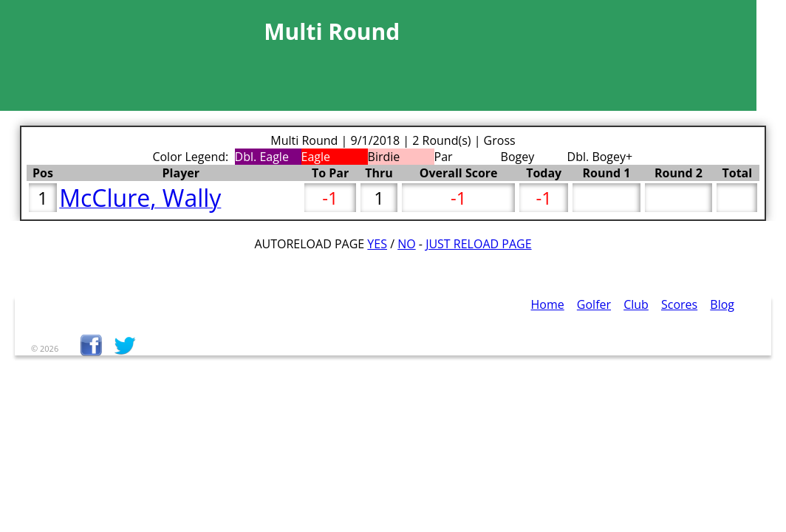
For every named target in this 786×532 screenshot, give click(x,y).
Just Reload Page (478, 244)
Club (636, 304)
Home (548, 304)
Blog (722, 304)
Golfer (594, 304)
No (407, 244)
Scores (679, 304)
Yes (377, 244)
